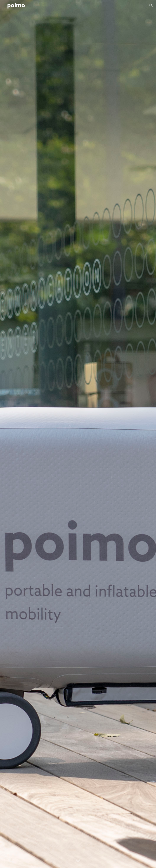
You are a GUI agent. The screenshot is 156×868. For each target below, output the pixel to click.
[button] (151, 6)
